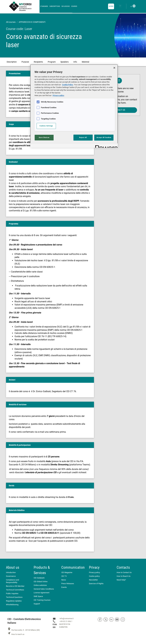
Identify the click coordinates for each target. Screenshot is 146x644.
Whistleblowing (12, 605)
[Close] (114, 68)
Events (64, 587)
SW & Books (66, 6)
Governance (11, 576)
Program (52, 62)
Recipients (38, 62)
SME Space (38, 596)
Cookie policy (94, 576)
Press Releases (68, 584)
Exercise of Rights (96, 584)
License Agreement (41, 593)
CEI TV (64, 576)
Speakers (65, 62)
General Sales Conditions (44, 589)
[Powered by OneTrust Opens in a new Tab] (106, 146)
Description (12, 62)
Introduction (11, 572)
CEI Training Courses (42, 600)
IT (133, 6)
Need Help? (121, 580)
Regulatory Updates (14, 601)
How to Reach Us (124, 576)
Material (85, 62)
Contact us (119, 110)
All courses (11, 22)
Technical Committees (15, 590)
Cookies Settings (46, 126)
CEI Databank (39, 578)
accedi (111, 6)
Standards (44, 6)
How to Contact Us (124, 572)
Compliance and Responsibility (12, 581)
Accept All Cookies (104, 137)
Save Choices (44, 137)
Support (37, 604)
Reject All (83, 137)
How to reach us (16, 634)
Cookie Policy (68, 85)
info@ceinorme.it (67, 618)
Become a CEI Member (15, 586)
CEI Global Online (41, 582)
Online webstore (40, 585)
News (64, 580)
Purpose (25, 62)
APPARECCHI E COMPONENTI (32, 22)
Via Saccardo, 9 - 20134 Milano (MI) (24, 630)
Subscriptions (55, 6)
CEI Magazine (67, 572)
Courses (74, 6)
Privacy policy (94, 572)
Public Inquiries (12, 593)
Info (75, 62)
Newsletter (93, 580)
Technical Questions (14, 597)
